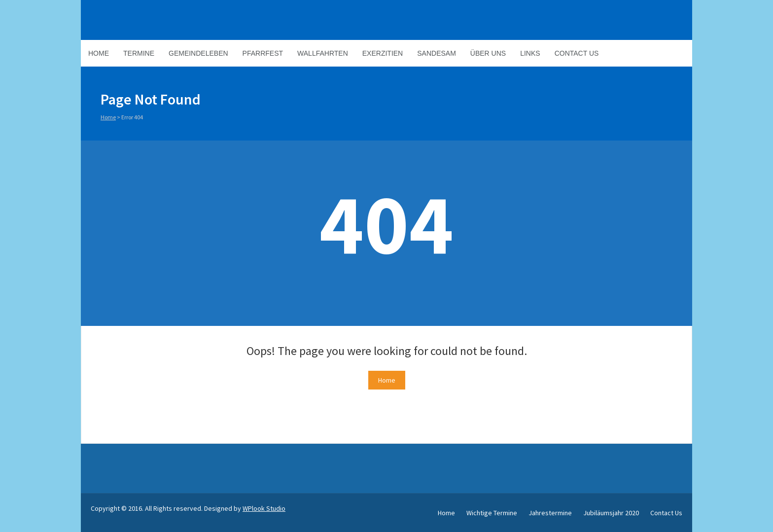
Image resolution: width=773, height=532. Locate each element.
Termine (139, 53)
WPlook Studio (264, 508)
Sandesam (437, 53)
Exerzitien (383, 53)
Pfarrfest (263, 53)
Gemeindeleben (198, 53)
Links (530, 53)
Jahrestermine (550, 513)
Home (99, 53)
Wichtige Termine (492, 513)
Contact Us (577, 53)
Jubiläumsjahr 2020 (611, 513)
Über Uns (488, 53)
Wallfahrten (323, 53)
